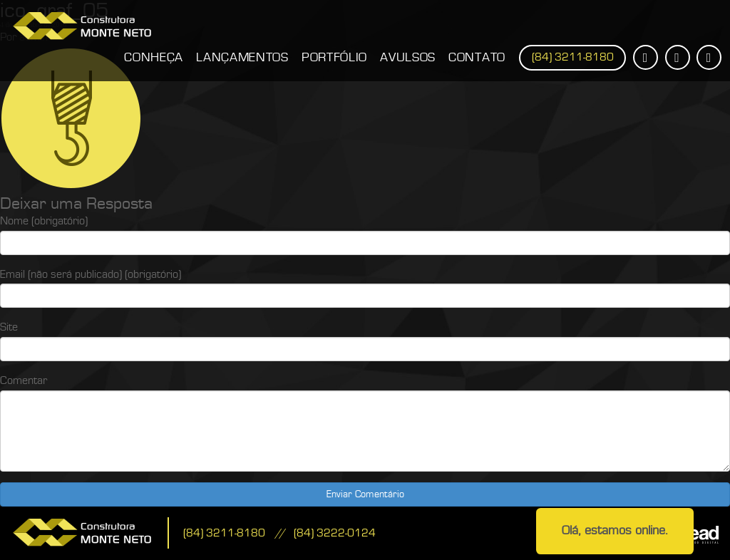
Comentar (24, 380)
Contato (477, 57)
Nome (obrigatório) (44, 221)
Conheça (154, 57)
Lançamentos (242, 57)
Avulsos (408, 57)
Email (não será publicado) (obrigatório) (91, 274)
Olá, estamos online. (615, 530)
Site (9, 327)
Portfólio (334, 57)
